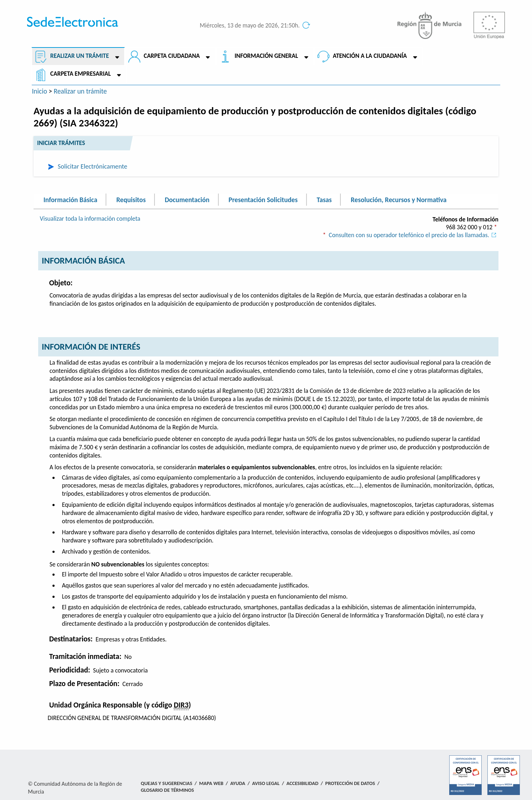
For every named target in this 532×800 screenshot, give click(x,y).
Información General (266, 56)
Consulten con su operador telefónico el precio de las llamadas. (414, 235)
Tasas (324, 199)
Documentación (187, 199)
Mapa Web (211, 783)
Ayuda (238, 783)
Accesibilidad (303, 783)
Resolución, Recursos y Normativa (399, 199)
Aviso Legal (266, 783)
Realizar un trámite (80, 56)
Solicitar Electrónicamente (93, 166)
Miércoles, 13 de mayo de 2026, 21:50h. (250, 26)
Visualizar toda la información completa (90, 219)
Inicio (39, 91)
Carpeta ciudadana (172, 56)
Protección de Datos (350, 783)
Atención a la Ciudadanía (370, 56)
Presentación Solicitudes (263, 199)
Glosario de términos (168, 790)
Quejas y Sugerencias (167, 783)
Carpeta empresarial (81, 74)
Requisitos (131, 199)
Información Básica (70, 199)
